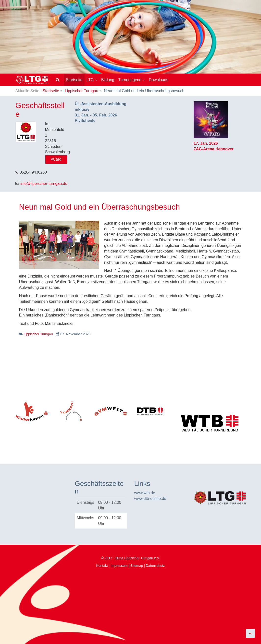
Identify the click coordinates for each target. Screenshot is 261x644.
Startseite (74, 80)
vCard (56, 159)
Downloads (158, 80)
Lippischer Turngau (82, 91)
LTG (92, 80)
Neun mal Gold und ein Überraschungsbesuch (99, 207)
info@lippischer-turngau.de (44, 183)
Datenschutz (155, 566)
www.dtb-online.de (150, 499)
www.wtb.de (145, 493)
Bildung (108, 80)
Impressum (119, 566)
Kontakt (102, 566)
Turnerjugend (131, 80)
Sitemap (137, 566)
